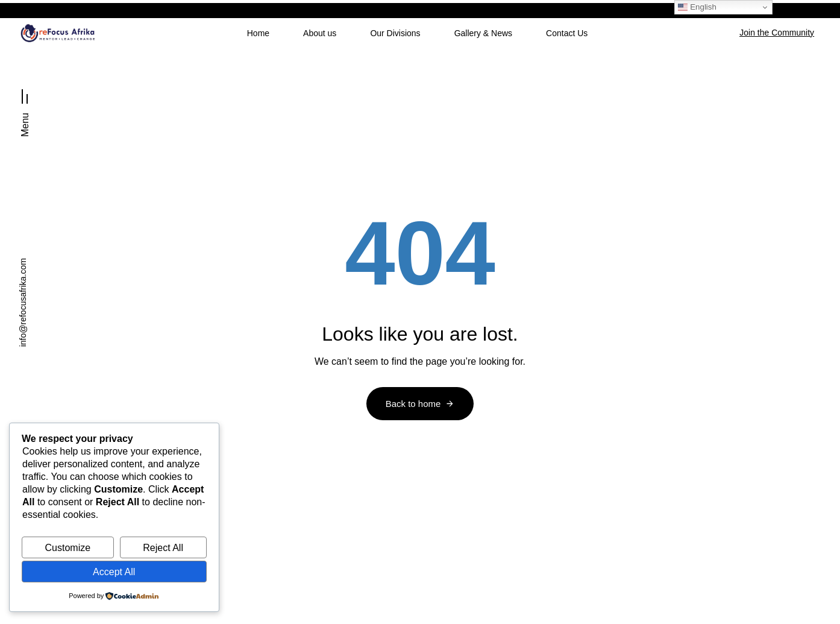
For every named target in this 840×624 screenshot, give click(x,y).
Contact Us (567, 33)
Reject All (163, 548)
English (697, 7)
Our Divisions (395, 33)
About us (320, 33)
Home (258, 33)
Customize (68, 548)
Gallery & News (483, 33)
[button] (25, 108)
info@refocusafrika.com (23, 302)
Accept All (114, 572)
